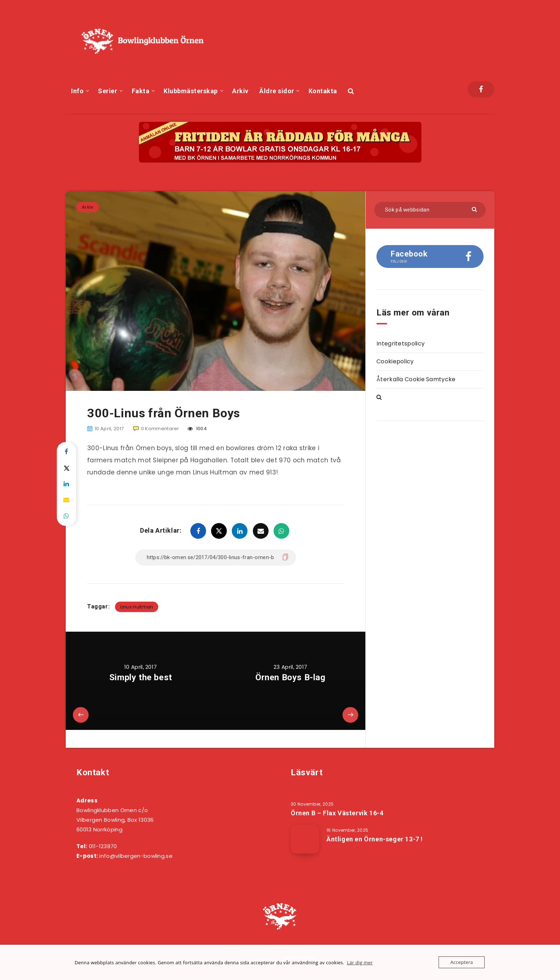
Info (77, 91)
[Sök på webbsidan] (430, 210)
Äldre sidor (277, 91)
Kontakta (323, 91)
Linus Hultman (137, 607)
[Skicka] (475, 209)
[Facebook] (481, 89)
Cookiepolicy (395, 361)
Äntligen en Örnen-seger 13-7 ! (375, 839)
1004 (197, 429)
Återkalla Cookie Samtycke (416, 379)
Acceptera (462, 962)
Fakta (141, 91)
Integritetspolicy (401, 344)
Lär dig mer (360, 962)
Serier (107, 91)
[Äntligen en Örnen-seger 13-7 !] (305, 839)
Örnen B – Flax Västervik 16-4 (337, 813)
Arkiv (240, 91)
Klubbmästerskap (191, 91)
